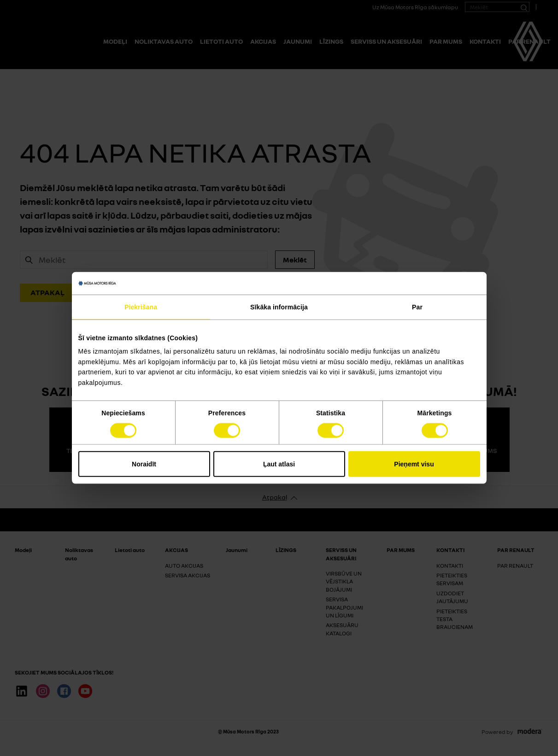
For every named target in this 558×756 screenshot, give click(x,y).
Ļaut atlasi (279, 464)
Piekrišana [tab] (141, 307)
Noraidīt (144, 464)
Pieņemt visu (414, 464)
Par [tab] (417, 307)
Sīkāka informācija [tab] (279, 307)
